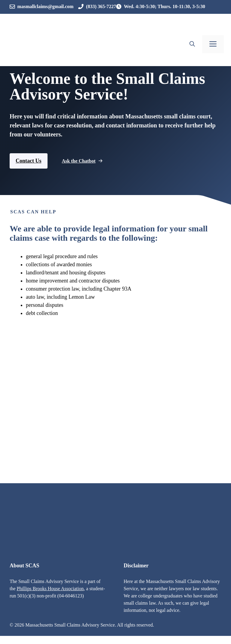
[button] (192, 44)
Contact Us (29, 161)
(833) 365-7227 (101, 6)
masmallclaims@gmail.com (46, 6)
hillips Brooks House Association (51, 589)
